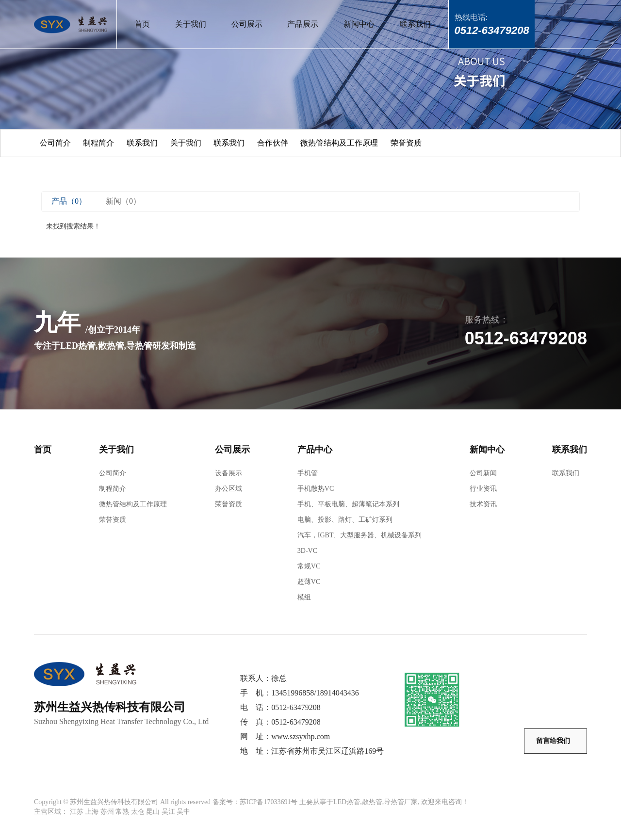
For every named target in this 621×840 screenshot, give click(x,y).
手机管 (308, 473)
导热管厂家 (401, 802)
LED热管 (347, 802)
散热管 (372, 802)
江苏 (77, 812)
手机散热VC (316, 489)
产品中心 (315, 450)
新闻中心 (359, 24)
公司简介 (55, 143)
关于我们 (191, 24)
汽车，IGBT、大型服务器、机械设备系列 (360, 535)
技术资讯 (483, 504)
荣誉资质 (406, 143)
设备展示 (229, 473)
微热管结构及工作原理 (339, 143)
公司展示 (247, 24)
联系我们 (415, 24)
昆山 (153, 812)
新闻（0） (123, 201)
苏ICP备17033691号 (269, 802)
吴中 (183, 812)
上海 (92, 812)
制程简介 (98, 143)
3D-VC (307, 551)
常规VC (309, 566)
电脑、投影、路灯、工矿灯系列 (345, 520)
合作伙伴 (273, 143)
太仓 (138, 812)
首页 (142, 24)
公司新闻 (483, 473)
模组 (304, 597)
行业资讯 (483, 489)
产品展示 (303, 24)
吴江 (168, 812)
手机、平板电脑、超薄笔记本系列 (348, 504)
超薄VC (309, 582)
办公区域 (229, 489)
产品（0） (69, 201)
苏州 (107, 812)
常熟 (122, 812)
